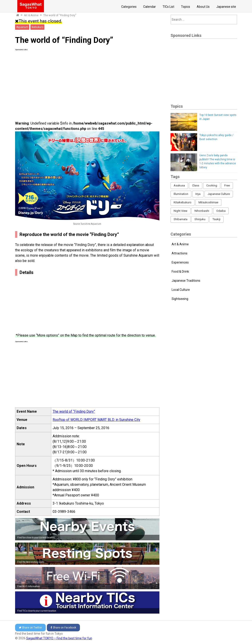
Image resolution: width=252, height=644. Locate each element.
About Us (203, 7)
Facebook (63, 628)
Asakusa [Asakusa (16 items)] (179, 185)
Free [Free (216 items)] (227, 185)
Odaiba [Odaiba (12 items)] (221, 211)
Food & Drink (180, 271)
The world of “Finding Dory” (60, 15)
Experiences (180, 262)
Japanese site (226, 7)
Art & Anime (31, 15)
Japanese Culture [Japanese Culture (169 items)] (219, 194)
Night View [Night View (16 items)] (181, 211)
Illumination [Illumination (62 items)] (181, 194)
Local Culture (181, 290)
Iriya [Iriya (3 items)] (198, 194)
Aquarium (22, 27)
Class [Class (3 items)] (196, 185)
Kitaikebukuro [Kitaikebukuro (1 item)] (183, 202)
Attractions (180, 253)
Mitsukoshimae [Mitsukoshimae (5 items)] (208, 202)
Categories (129, 7)
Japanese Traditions (186, 281)
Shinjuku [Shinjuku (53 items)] (200, 219)
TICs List (168, 7)
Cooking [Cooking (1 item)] (212, 185)
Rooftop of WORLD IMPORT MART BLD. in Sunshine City (96, 420)
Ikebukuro (37, 27)
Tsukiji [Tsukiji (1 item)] (216, 219)
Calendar (150, 7)
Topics (186, 7)
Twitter (30, 628)
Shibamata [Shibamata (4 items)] (181, 219)
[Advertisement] (87, 82)
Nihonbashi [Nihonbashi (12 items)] (202, 211)
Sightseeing (180, 299)
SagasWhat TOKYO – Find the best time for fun (59, 638)
